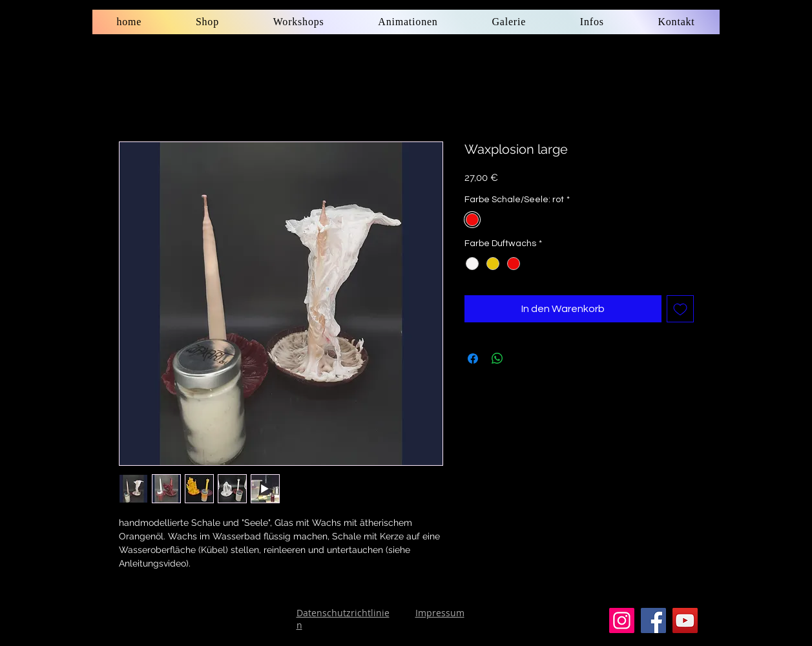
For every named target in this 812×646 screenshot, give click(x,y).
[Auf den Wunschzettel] (680, 309)
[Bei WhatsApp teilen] (497, 359)
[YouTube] (685, 620)
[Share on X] (522, 359)
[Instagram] (622, 620)
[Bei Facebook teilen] (473, 359)
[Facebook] (653, 620)
